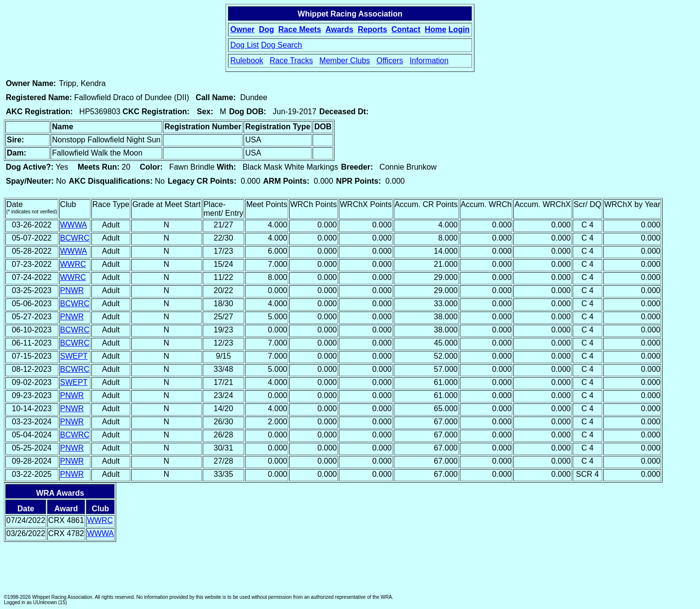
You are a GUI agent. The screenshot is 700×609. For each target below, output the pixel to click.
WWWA (74, 225)
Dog (267, 29)
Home (436, 29)
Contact (406, 29)
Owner (243, 29)
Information (429, 61)
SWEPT (74, 356)
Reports (372, 29)
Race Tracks (291, 61)
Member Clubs (345, 61)
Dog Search (282, 45)
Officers (390, 61)
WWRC (73, 264)
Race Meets (300, 29)
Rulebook (247, 61)
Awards (339, 29)
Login (459, 29)
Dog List (245, 45)
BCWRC (75, 238)
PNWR (72, 290)
